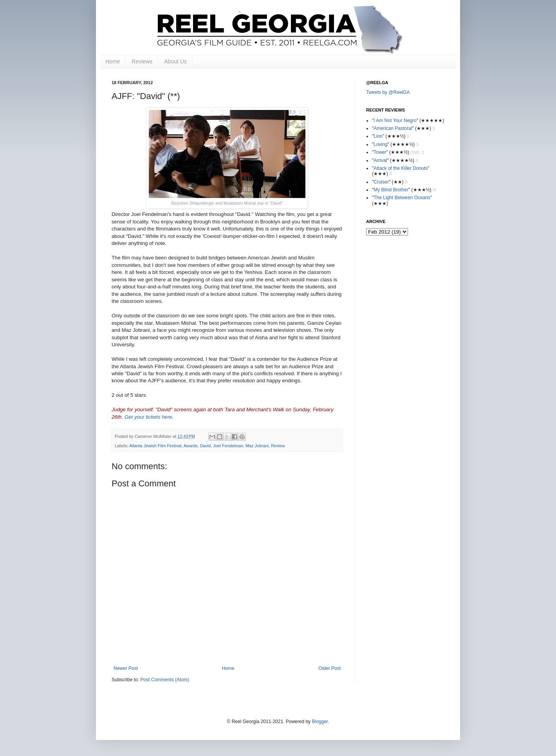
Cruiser (381, 182)
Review (278, 446)
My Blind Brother (391, 190)
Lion (378, 136)
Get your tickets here (148, 417)
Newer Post (126, 668)
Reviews (142, 61)
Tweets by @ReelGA (388, 92)
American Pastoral (393, 128)
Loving (380, 144)
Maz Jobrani (257, 446)
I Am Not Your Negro (395, 121)
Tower (380, 152)
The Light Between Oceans (402, 198)
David (206, 446)
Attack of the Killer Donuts (401, 168)
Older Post (329, 668)
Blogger (320, 722)
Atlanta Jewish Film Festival (155, 446)
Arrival (380, 160)
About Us (175, 61)
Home (113, 61)
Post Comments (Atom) (165, 680)
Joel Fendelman (228, 446)
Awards (191, 446)
